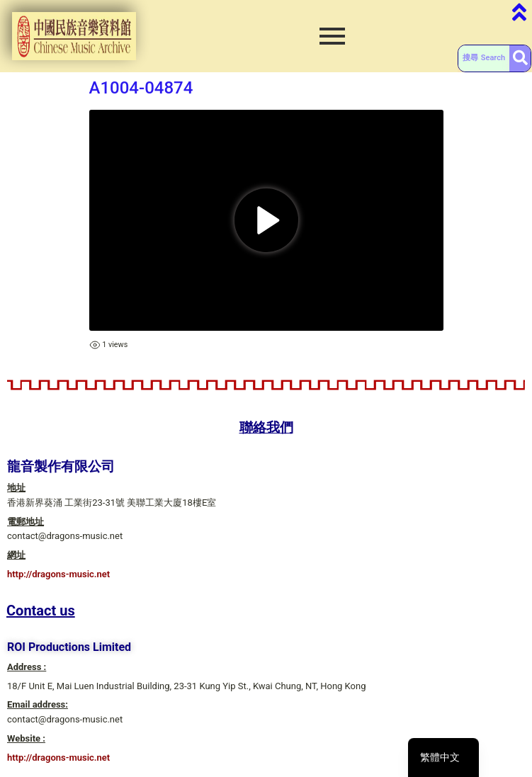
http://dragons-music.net (58, 574)
